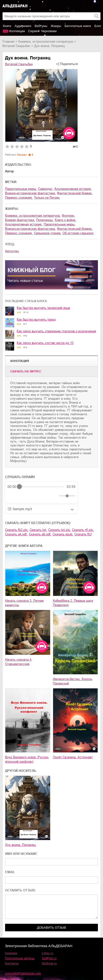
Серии (33, 31)
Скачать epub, (63, 534)
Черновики (49, 31)
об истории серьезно (78, 233)
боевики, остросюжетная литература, (33, 216)
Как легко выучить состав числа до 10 (45, 343)
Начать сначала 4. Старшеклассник (19, 662)
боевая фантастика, (20, 220)
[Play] (23, 496)
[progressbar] (41, 487)
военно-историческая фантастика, (30, 193)
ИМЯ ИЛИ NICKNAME (21, 854)
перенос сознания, (19, 198)
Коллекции (17, 31)
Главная (8, 42)
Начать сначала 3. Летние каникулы (24, 603)
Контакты (12, 963)
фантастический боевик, (75, 193)
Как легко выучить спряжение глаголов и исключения (56, 331)
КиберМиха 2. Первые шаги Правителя (73, 603)
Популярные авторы (20, 958)
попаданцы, (45, 220)
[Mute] (54, 496)
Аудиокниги (23, 26)
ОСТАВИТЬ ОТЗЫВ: (20, 890)
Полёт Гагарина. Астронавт (73, 757)
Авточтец (12, 251)
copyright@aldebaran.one (23, 973)
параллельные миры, (21, 189)
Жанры (56, 26)
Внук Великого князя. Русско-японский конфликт (27, 759)
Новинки (11, 953)
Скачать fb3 (83, 534)
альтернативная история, (73, 189)
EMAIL (10, 872)
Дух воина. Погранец (20, 845)
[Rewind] (12, 496)
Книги (7, 26)
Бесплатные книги (78, 26)
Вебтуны (41, 26)
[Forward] (34, 496)
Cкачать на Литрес (26, 371)
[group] (41, 492)
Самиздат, (46, 189)
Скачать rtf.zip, (83, 530)
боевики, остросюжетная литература (46, 42)
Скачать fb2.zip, (17, 530)
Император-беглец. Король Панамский (73, 681)
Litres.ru (48, 953)
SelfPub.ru (49, 958)
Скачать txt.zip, (59, 530)
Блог (98, 26)
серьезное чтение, (48, 233)
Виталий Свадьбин (16, 46)
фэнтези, (68, 216)
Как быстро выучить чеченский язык (43, 308)
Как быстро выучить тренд (36, 319)
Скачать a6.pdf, (40, 534)
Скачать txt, (38, 530)
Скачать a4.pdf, (16, 534)
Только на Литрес (47, 198)
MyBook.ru (49, 963)
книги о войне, (65, 220)
